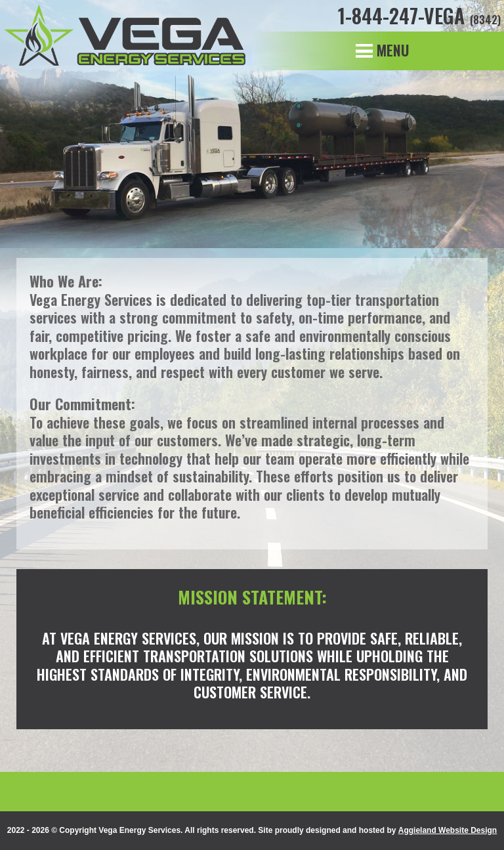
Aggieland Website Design (448, 830)
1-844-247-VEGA (419, 15)
